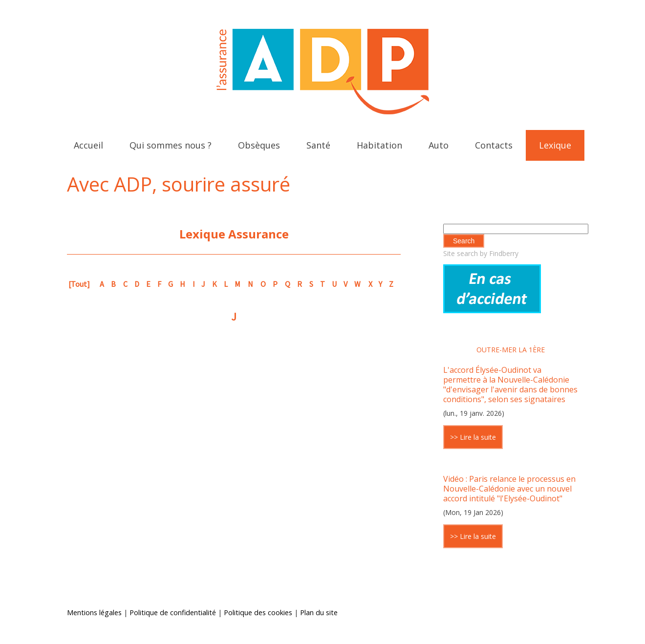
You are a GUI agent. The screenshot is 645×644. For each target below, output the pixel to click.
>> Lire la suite (473, 437)
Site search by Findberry (481, 253)
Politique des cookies (258, 612)
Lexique (555, 145)
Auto (439, 145)
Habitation (379, 145)
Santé (318, 145)
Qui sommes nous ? (171, 145)
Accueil (88, 145)
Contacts (494, 145)
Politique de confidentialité (173, 612)
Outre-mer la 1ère (511, 350)
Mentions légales (94, 612)
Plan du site (319, 612)
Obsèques (259, 145)
